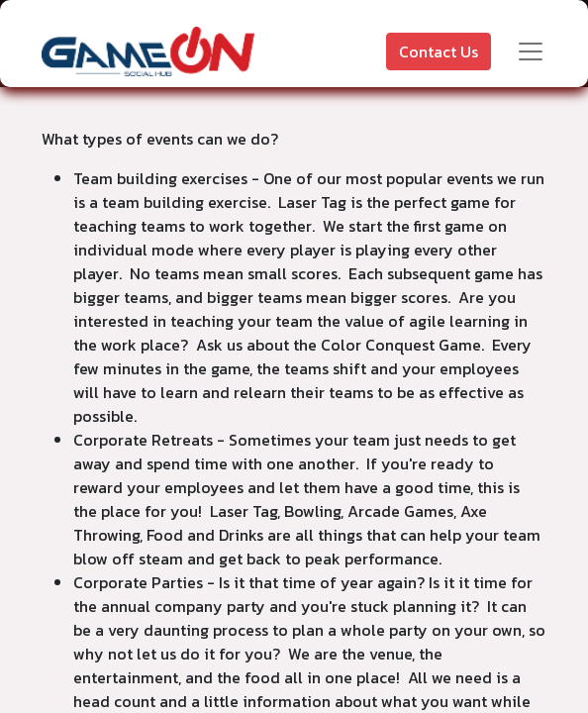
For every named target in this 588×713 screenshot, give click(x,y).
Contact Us (439, 51)
